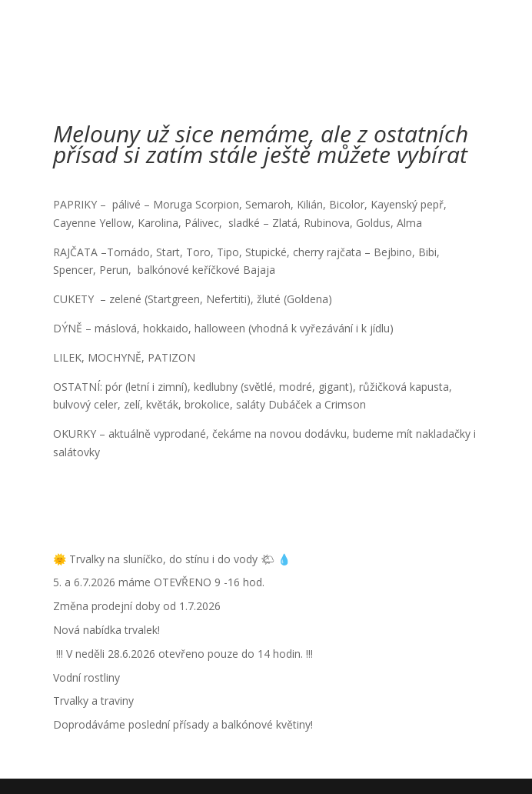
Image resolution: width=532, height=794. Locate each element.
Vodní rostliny (86, 677)
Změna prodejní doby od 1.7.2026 (137, 606)
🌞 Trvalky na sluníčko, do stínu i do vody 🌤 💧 (172, 559)
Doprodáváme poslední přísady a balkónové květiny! (183, 724)
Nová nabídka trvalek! (106, 630)
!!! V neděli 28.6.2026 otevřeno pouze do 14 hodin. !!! (183, 654)
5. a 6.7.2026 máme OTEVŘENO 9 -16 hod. (159, 582)
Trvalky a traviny (93, 701)
